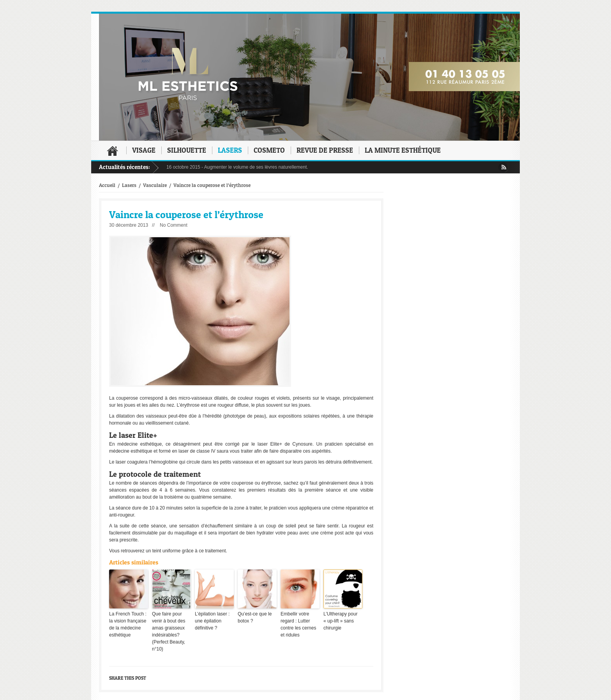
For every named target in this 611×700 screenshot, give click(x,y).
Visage (144, 150)
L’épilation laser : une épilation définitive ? (212, 621)
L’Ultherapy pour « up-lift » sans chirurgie (340, 621)
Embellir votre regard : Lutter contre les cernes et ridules (298, 624)
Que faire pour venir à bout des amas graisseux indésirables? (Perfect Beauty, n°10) (169, 631)
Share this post (128, 678)
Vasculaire (155, 185)
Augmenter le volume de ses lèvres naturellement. (256, 167)
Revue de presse (325, 150)
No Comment (174, 225)
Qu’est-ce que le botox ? (255, 617)
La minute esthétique (403, 150)
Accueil (113, 151)
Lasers (230, 150)
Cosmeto (269, 150)
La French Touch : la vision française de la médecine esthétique (128, 624)
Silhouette (187, 150)
